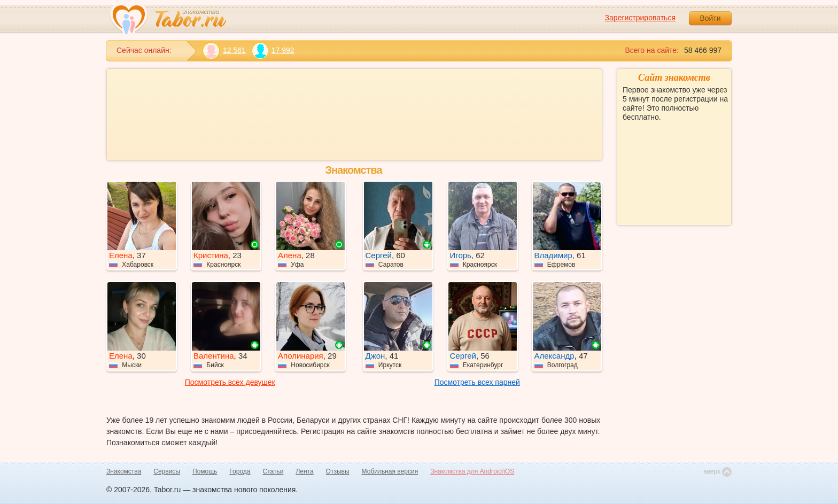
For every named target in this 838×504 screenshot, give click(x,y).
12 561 (224, 51)
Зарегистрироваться (640, 18)
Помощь (205, 471)
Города (240, 471)
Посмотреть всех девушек (230, 382)
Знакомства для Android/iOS (472, 471)
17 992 (273, 51)
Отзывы (338, 471)
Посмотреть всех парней (477, 382)
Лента (304, 471)
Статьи (273, 471)
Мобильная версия (390, 471)
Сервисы (167, 471)
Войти (710, 18)
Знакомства (124, 471)
